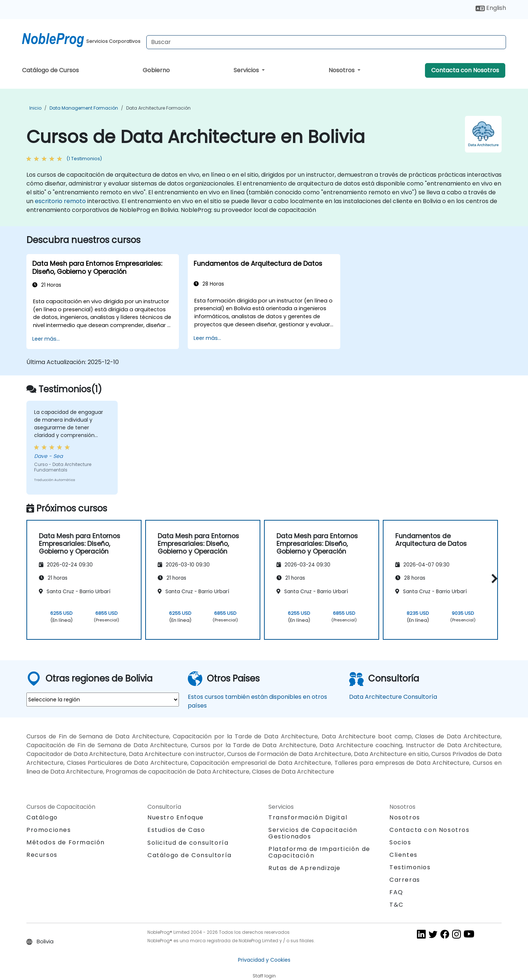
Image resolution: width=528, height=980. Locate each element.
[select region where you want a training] (103, 700)
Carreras (405, 880)
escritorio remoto (60, 201)
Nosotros (342, 70)
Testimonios (410, 867)
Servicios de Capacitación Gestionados (313, 833)
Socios (400, 842)
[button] (493, 579)
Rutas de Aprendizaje (305, 868)
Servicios (247, 70)
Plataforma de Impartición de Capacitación (319, 852)
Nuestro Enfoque (176, 817)
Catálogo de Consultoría (190, 855)
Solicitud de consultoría (188, 843)
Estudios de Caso (176, 830)
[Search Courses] (326, 42)
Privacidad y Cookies (264, 960)
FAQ (396, 892)
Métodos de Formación (66, 842)
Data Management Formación (84, 108)
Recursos (42, 855)
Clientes (404, 855)
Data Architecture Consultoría (393, 697)
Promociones (49, 830)
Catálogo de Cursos (50, 70)
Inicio (35, 108)
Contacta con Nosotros (465, 70)
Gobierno (156, 70)
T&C (397, 905)
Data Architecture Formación (158, 108)
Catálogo (42, 817)
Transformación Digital (308, 817)
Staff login (264, 976)
